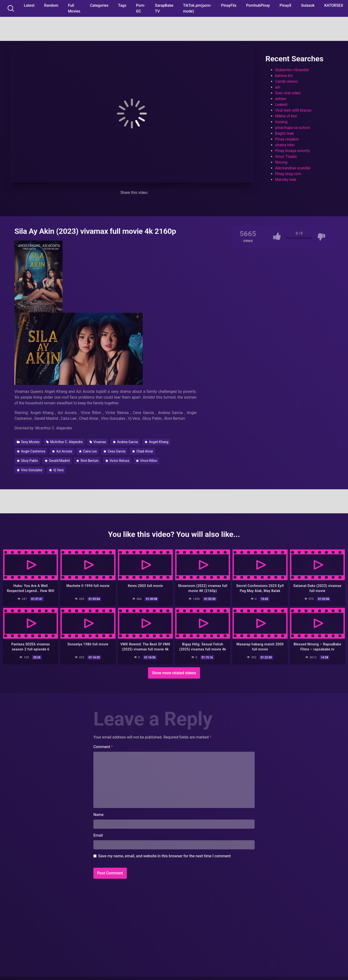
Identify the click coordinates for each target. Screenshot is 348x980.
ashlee (281, 99)
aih (278, 87)
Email (98, 835)
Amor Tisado (286, 156)
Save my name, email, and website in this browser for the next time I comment (164, 855)
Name (98, 814)
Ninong (281, 162)
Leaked (281, 105)
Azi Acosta (62, 451)
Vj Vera (56, 470)
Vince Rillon (147, 461)
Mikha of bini (286, 116)
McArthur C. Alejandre (64, 442)
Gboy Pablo (27, 461)
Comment (103, 746)
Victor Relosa (117, 461)
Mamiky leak (286, 180)
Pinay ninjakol (287, 139)
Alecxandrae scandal (293, 168)
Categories (99, 5)
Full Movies (74, 8)
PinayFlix (229, 5)
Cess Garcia (114, 451)
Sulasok (308, 5)
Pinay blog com (288, 174)
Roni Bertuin (87, 461)
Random (51, 5)
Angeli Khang (157, 442)
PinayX (286, 5)
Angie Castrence (31, 451)
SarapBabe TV (164, 8)
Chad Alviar (143, 451)
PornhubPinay (258, 5)
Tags (122, 5)
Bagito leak (284, 133)
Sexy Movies (28, 442)
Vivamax (98, 442)
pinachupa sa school (293, 128)
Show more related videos (174, 672)
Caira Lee (88, 451)
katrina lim (284, 76)
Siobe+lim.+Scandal (292, 70)
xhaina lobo (285, 145)
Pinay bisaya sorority (293, 151)
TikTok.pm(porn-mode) (197, 8)
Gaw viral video (288, 93)
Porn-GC (141, 8)
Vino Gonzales (30, 470)
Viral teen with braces (293, 110)
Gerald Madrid (57, 461)
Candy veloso (286, 81)
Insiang (281, 122)
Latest (29, 5)
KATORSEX (334, 5)
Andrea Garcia (125, 442)
